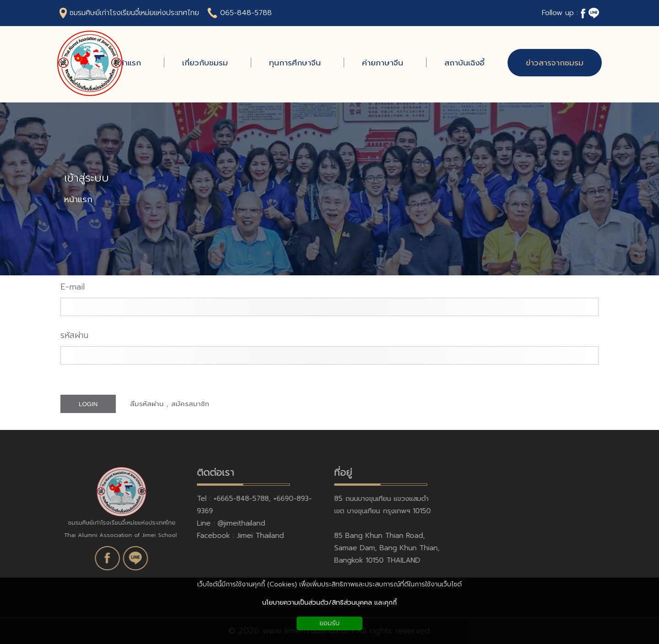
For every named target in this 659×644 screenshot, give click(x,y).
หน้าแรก (78, 200)
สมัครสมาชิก (190, 404)
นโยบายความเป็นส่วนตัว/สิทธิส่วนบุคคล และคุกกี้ (329, 603)
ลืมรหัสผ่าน (147, 404)
